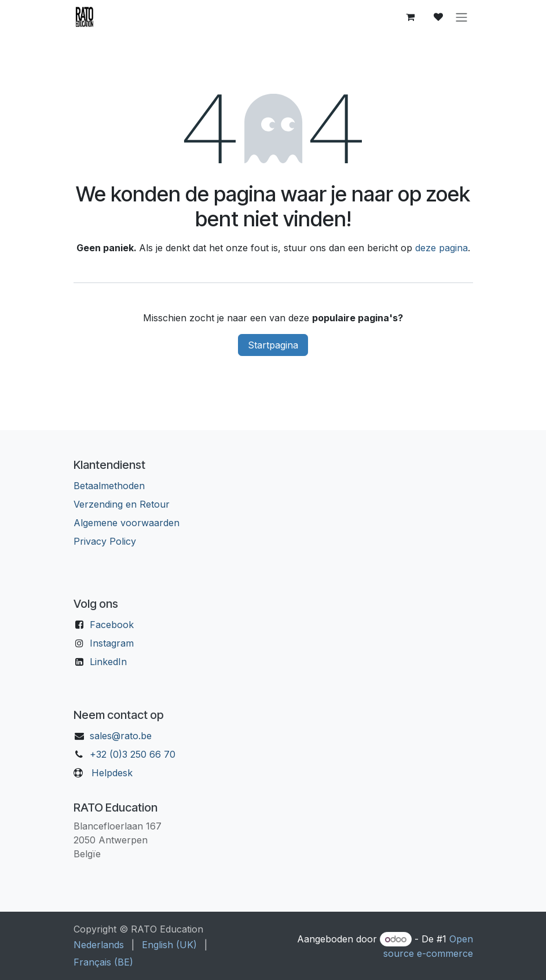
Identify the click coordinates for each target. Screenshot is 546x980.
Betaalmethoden (109, 486)
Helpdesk (112, 773)
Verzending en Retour (122, 504)
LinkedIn (108, 662)
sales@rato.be (121, 736)
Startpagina (273, 345)
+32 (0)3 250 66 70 (133, 754)
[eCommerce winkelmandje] (411, 17)
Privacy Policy (105, 541)
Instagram (112, 643)
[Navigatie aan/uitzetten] (461, 17)
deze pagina (441, 248)
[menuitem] (99, 945)
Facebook (112, 625)
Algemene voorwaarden (127, 523)
